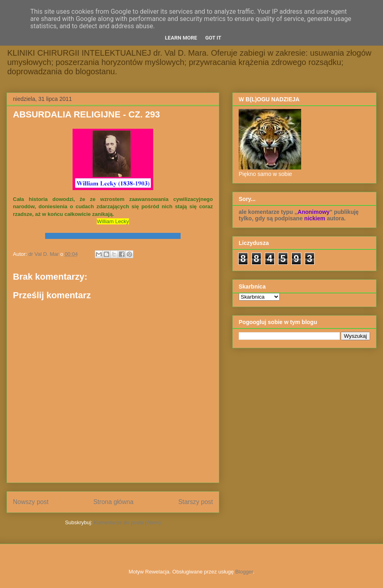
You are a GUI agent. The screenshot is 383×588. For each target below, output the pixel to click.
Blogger (244, 572)
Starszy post (196, 502)
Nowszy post (31, 502)
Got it (213, 38)
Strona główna (113, 502)
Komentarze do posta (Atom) (127, 522)
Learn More (181, 38)
